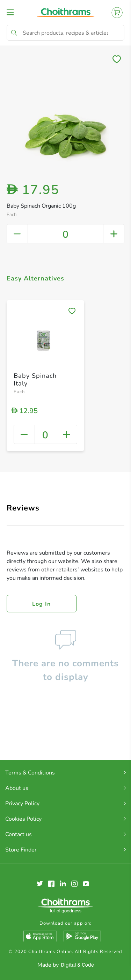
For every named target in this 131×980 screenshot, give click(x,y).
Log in (42, 604)
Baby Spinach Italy (35, 380)
